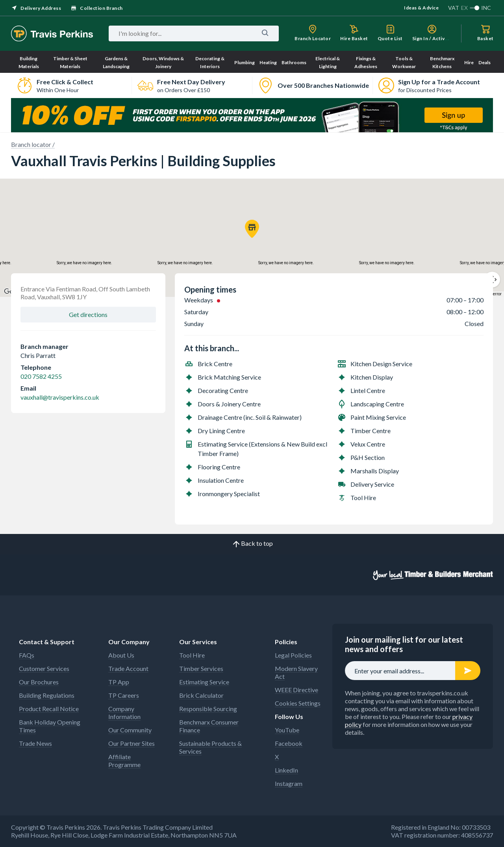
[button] (252, 229)
